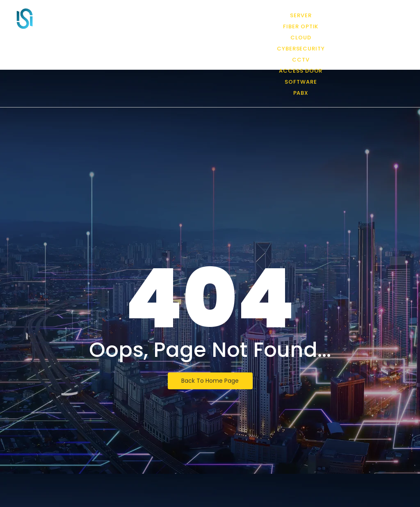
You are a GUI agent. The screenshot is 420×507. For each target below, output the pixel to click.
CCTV (301, 60)
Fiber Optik (301, 26)
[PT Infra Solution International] (25, 18)
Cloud (301, 38)
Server (301, 15)
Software (301, 82)
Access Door (301, 71)
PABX (301, 93)
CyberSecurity (301, 49)
